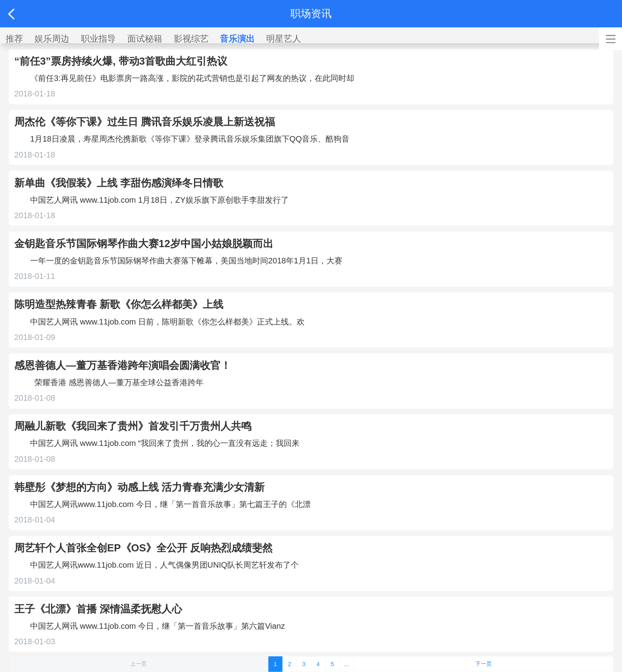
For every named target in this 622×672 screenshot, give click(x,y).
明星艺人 (284, 39)
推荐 (14, 39)
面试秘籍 (145, 39)
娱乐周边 (52, 39)
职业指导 (98, 39)
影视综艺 (191, 39)
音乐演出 (237, 39)
